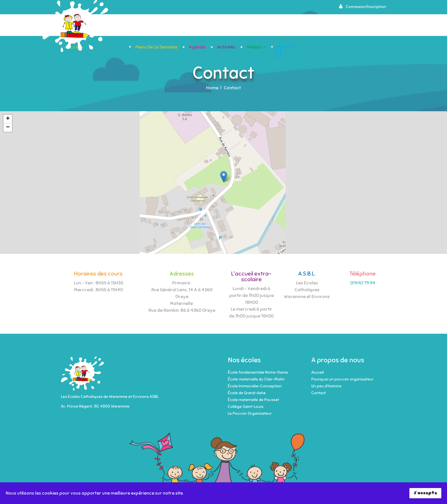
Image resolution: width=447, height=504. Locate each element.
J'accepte (425, 493)
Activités (309, 25)
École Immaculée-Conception (255, 386)
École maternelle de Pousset (253, 400)
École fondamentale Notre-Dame (258, 372)
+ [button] (8, 119)
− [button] (8, 127)
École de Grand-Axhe (247, 393)
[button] (362, 7)
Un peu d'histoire (326, 386)
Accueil (155, 25)
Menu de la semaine (239, 25)
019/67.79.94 (363, 283)
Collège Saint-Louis (246, 407)
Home (212, 88)
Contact (369, 25)
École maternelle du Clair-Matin (256, 379)
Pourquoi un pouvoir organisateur (342, 379)
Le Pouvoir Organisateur (250, 413)
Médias (337, 25)
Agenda (280, 25)
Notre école (191, 25)
